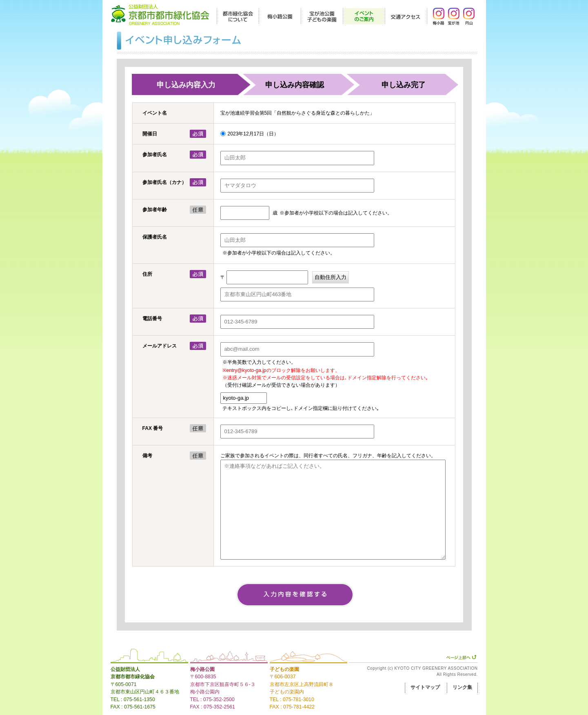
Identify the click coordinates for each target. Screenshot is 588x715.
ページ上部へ (461, 657)
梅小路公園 (202, 669)
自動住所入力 (331, 277)
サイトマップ (425, 687)
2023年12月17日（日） (253, 134)
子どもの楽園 (284, 669)
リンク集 (462, 687)
